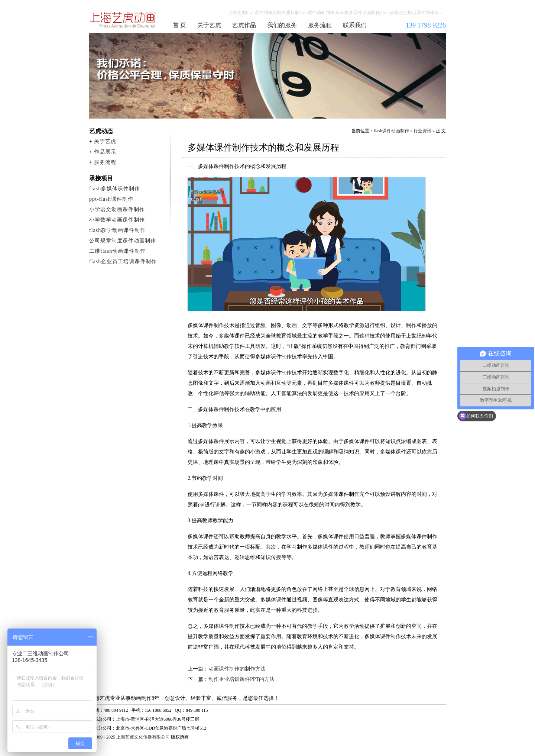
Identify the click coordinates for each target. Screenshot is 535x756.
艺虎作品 (244, 25)
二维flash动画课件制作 (117, 251)
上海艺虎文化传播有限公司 (143, 737)
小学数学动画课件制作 (117, 220)
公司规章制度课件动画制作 (123, 241)
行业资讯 (422, 131)
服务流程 (320, 25)
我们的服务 (282, 25)
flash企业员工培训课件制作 (123, 261)
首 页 (179, 25)
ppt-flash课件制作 (111, 199)
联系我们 (355, 25)
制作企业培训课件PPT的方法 (241, 679)
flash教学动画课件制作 (117, 230)
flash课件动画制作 (123, 20)
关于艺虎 (209, 25)
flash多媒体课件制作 (115, 189)
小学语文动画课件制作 (117, 209)
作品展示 (105, 152)
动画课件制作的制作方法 (237, 669)
